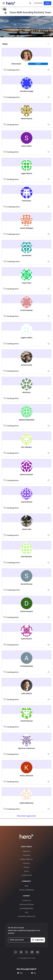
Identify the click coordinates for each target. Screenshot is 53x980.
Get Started (38, 3)
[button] (4, 3)
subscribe (38, 940)
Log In (47, 3)
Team (26, 44)
